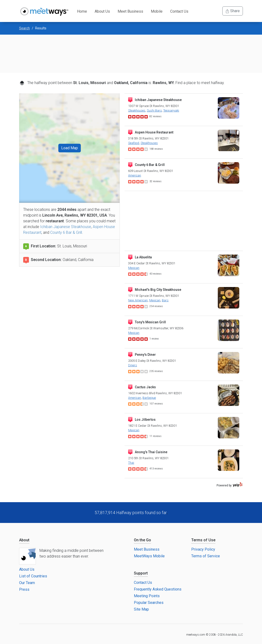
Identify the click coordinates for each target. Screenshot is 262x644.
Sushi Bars (154, 110)
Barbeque (149, 398)
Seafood (134, 143)
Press (24, 589)
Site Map (141, 609)
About (24, 540)
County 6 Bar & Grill (66, 232)
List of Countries (33, 576)
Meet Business (130, 11)
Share (233, 11)
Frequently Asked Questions (158, 589)
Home (82, 11)
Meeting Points (147, 596)
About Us (102, 11)
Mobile (157, 11)
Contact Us (179, 11)
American (135, 175)
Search (25, 28)
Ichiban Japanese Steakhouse (66, 227)
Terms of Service (206, 556)
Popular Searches (149, 603)
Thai (131, 463)
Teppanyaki (171, 110)
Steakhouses (137, 110)
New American (138, 300)
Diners (133, 365)
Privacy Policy (203, 549)
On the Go (142, 540)
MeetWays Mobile (149, 556)
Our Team (27, 583)
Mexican (134, 268)
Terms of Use (203, 540)
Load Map (70, 148)
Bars (165, 300)
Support (141, 573)
